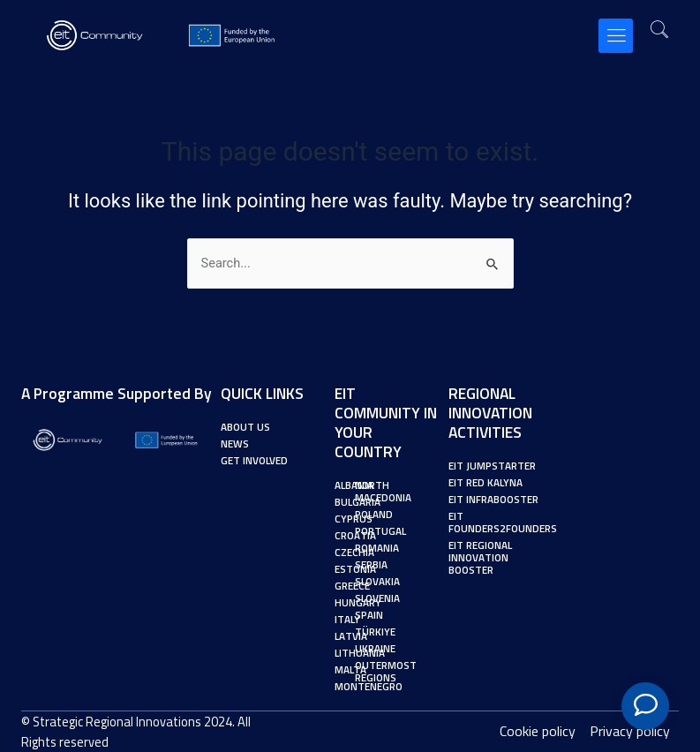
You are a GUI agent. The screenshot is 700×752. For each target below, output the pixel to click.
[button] (616, 36)
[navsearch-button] (659, 31)
